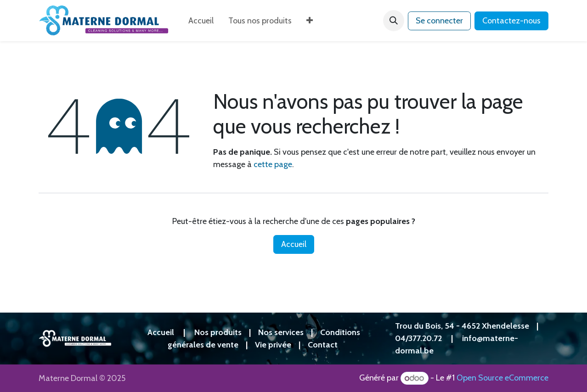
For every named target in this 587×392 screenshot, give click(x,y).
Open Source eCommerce (502, 378)
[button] (394, 21)
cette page (273, 164)
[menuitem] (201, 21)
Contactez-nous (511, 21)
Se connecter (439, 21)
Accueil (294, 244)
